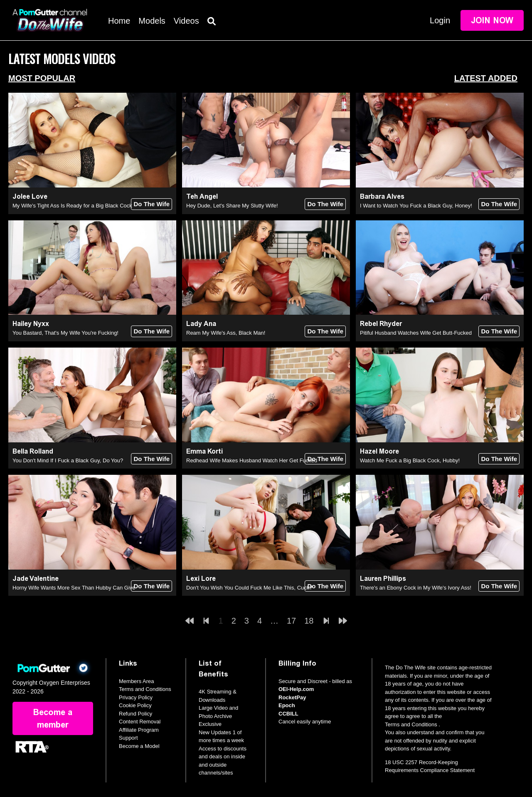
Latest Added (486, 78)
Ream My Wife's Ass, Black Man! (226, 333)
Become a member (53, 718)
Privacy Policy (136, 697)
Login (440, 20)
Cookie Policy (135, 705)
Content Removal (140, 722)
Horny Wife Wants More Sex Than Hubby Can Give (74, 588)
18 (309, 621)
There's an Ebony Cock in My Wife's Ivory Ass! (416, 588)
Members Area (137, 681)
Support (128, 738)
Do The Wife (151, 204)
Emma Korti (204, 451)
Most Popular (42, 78)
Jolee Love (30, 196)
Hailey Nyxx (31, 324)
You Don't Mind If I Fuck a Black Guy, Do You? (68, 460)
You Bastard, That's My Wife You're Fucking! (65, 333)
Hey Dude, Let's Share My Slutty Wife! (232, 206)
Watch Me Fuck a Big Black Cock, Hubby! (410, 460)
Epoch (287, 705)
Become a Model (139, 746)
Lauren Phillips (383, 579)
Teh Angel (202, 196)
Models (152, 21)
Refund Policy (135, 714)
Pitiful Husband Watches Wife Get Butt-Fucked (416, 333)
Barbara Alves (382, 196)
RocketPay (292, 697)
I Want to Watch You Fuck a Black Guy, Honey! (416, 206)
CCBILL (288, 714)
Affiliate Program (139, 730)
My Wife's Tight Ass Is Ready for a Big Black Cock (72, 206)
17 (291, 621)
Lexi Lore (201, 579)
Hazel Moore (379, 451)
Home (119, 21)
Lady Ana (201, 324)
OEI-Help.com (296, 689)
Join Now (492, 20)
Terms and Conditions (145, 689)
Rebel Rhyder (381, 324)
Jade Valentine (36, 579)
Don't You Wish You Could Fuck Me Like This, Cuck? (249, 588)
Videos (186, 21)
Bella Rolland (33, 451)
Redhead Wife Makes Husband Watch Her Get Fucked (252, 460)
